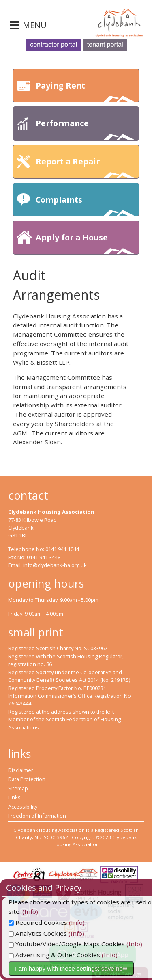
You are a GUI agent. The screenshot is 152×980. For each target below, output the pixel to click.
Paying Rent (85, 91)
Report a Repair (85, 167)
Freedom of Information (37, 816)
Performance (85, 129)
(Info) (16, 911)
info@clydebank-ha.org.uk (55, 565)
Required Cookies (38, 922)
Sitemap (18, 788)
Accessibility (23, 807)
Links (14, 797)
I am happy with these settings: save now (71, 968)
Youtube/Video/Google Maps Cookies (67, 944)
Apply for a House (85, 243)
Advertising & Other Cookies (54, 955)
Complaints (85, 205)
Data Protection (27, 779)
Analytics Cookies (38, 933)
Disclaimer (21, 770)
